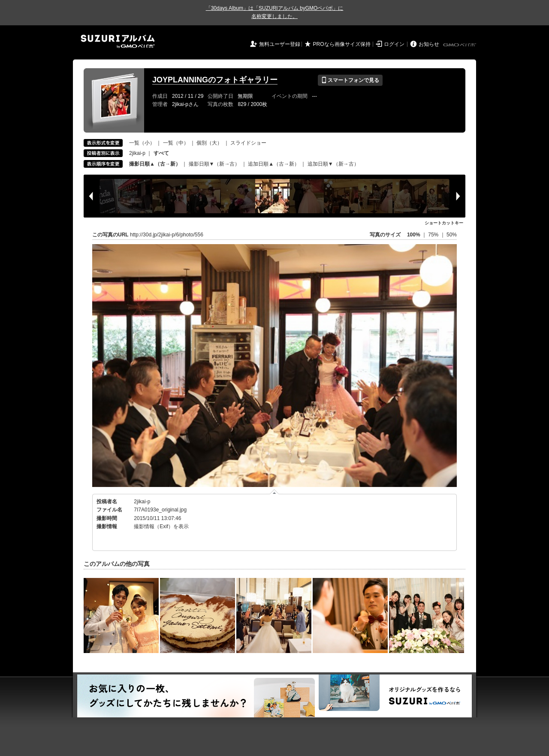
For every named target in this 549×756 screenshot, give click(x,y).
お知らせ (429, 44)
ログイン (394, 44)
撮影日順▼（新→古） (214, 164)
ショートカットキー (444, 223)
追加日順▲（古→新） (274, 164)
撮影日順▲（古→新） (155, 164)
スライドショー (248, 143)
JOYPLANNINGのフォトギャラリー (215, 80)
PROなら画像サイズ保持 (342, 44)
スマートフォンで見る (350, 80)
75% (434, 235)
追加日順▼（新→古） (333, 164)
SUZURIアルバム (118, 41)
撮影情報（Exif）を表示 (161, 526)
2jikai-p (137, 153)
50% (452, 235)
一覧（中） (176, 143)
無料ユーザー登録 (280, 44)
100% (414, 235)
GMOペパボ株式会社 (460, 45)
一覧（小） (142, 143)
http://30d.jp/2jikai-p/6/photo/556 (167, 235)
